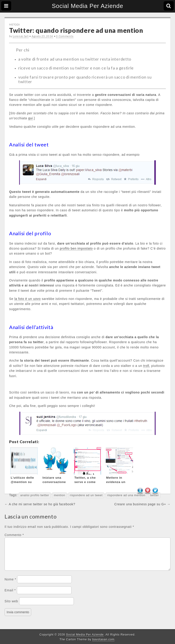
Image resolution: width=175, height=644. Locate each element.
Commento (14, 535)
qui (30, 118)
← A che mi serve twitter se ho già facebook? (40, 504)
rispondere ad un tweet (86, 495)
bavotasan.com (103, 639)
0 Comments (65, 36)
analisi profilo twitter (35, 495)
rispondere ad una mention (126, 495)
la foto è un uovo (27, 299)
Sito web (11, 607)
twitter (155, 495)
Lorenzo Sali (21, 36)
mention (59, 495)
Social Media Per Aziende (87, 6)
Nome (10, 585)
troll (146, 366)
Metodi (14, 24)
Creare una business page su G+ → (142, 504)
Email (10, 596)
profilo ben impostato (76, 248)
